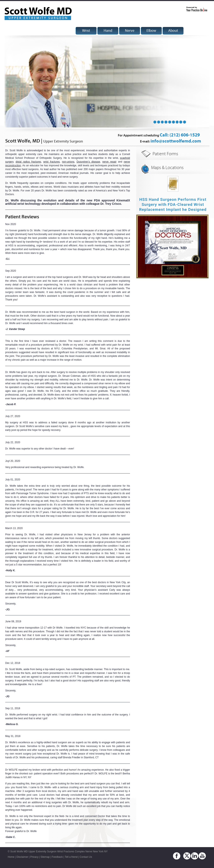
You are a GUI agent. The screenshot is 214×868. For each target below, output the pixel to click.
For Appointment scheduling (159, 135)
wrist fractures (52, 162)
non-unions (68, 162)
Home (11, 857)
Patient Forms (165, 154)
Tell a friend (71, 857)
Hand (108, 31)
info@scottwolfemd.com (176, 141)
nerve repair (109, 162)
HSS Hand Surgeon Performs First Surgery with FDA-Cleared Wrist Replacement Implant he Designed (173, 204)
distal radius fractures (28, 162)
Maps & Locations (167, 168)
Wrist (86, 31)
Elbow (151, 31)
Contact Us (86, 857)
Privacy (34, 857)
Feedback (57, 857)
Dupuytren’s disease (88, 162)
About (173, 31)
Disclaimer (22, 857)
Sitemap (45, 857)
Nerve (130, 31)
